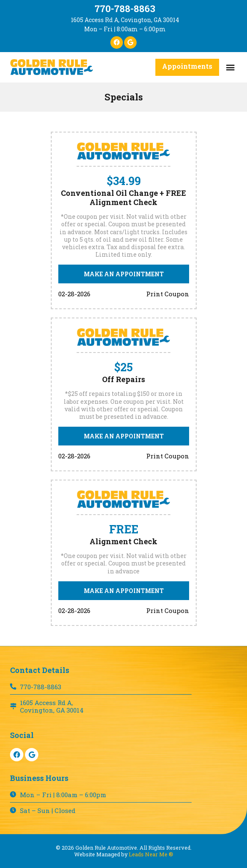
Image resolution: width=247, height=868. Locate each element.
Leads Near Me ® (151, 854)
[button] (230, 67)
